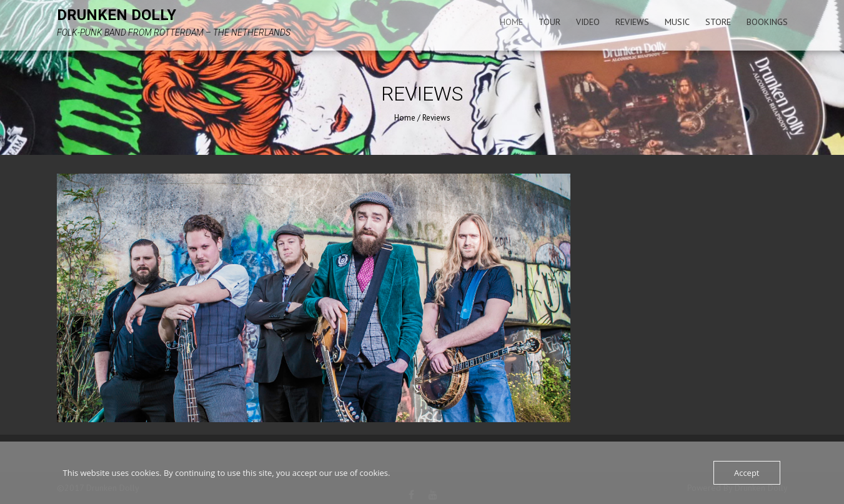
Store (718, 22)
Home (511, 22)
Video (588, 22)
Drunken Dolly (117, 15)
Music (677, 22)
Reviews (632, 22)
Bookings (767, 22)
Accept (747, 473)
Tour (549, 22)
